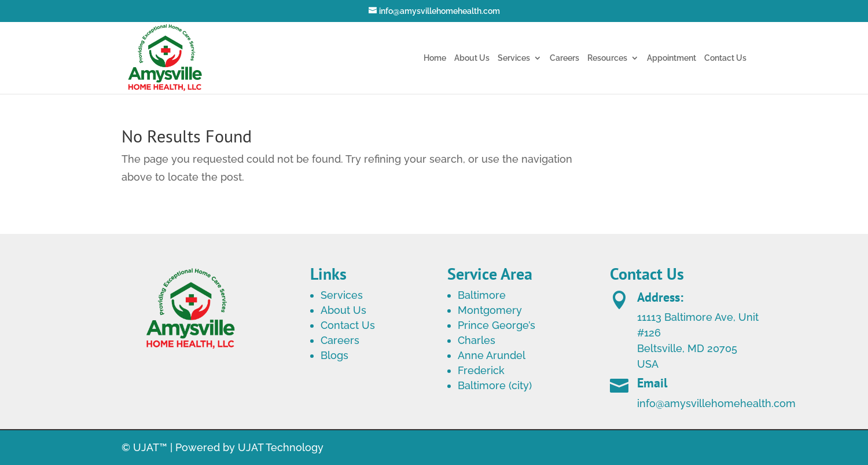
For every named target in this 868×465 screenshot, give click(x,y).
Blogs (334, 355)
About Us (472, 58)
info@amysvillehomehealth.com (716, 411)
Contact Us (725, 58)
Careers (564, 58)
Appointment (672, 58)
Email (652, 390)
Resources (607, 58)
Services (514, 58)
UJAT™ (152, 447)
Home (435, 58)
